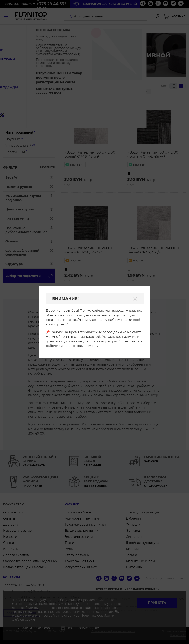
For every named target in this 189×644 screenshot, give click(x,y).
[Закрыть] (135, 299)
